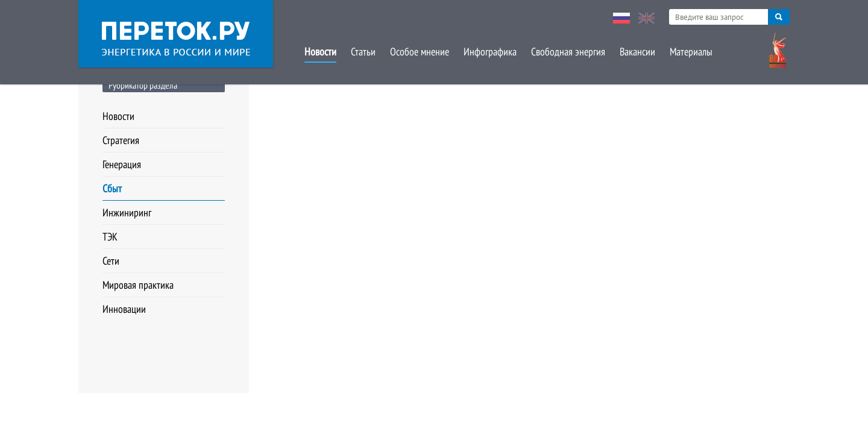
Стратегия (121, 140)
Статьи (363, 52)
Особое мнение (420, 52)
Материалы (691, 52)
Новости (320, 52)
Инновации (124, 309)
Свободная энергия (568, 52)
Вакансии (637, 52)
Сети (111, 261)
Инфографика (490, 52)
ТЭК (110, 237)
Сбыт (112, 188)
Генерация (122, 164)
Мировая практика (138, 285)
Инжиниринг (127, 212)
